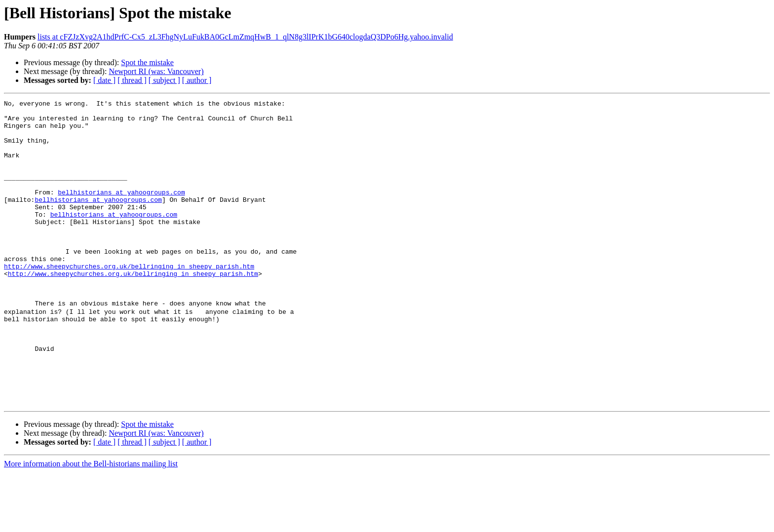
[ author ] (197, 80)
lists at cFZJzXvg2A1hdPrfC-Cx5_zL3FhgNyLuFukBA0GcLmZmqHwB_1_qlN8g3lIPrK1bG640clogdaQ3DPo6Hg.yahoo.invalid (245, 37)
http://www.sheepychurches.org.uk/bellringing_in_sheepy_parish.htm (129, 300)
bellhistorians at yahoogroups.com (121, 211)
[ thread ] (132, 80)
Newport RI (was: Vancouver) (156, 71)
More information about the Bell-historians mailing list (91, 523)
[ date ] (104, 80)
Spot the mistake (147, 62)
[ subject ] (164, 80)
